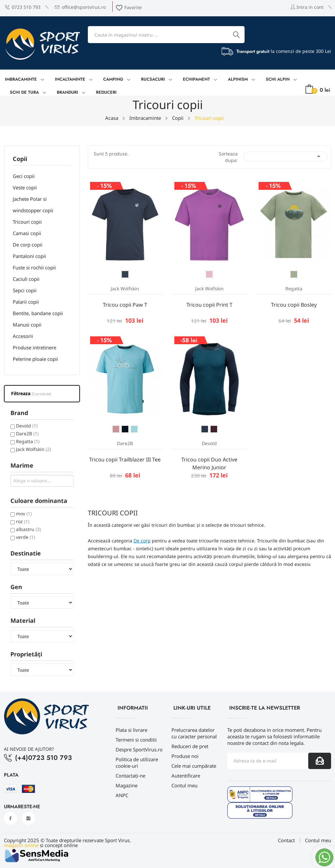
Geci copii (24, 176)
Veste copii (25, 187)
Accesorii (23, 336)
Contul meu (184, 785)
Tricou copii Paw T (125, 305)
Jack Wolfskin (33, 449)
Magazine (127, 785)
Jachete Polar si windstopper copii (33, 205)
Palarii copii (26, 302)
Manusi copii (27, 325)
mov (24, 514)
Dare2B (27, 434)
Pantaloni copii (29, 256)
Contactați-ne (130, 776)
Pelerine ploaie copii (35, 359)
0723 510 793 (23, 7)
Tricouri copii (27, 222)
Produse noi (185, 756)
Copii (20, 159)
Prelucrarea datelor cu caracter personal (194, 733)
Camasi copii (27, 233)
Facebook (10, 818)
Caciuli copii (26, 279)
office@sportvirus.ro (80, 7)
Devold (27, 426)
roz (23, 521)
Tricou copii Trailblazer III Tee (125, 459)
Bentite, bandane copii (38, 313)
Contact (286, 840)
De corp (142, 541)
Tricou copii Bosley (294, 305)
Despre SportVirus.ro (139, 749)
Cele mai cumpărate (194, 766)
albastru (28, 529)
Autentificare (186, 776)
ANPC (122, 795)
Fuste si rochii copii (34, 267)
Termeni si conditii (136, 740)
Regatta (28, 441)
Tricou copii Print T (209, 305)
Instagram (28, 818)
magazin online (21, 845)
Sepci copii (25, 290)
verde (25, 537)
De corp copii (28, 245)
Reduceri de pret (190, 746)
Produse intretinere (34, 347)
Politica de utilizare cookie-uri (137, 763)
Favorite (128, 7)
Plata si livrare (131, 730)
